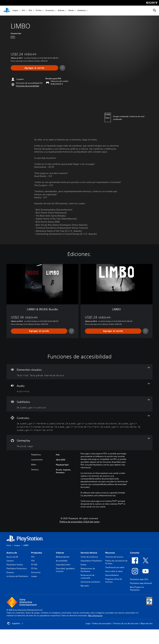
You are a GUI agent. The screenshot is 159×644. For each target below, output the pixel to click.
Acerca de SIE (12, 557)
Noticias (61, 11)
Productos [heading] (37, 553)
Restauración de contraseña (87, 577)
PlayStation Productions (17, 568)
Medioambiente (63, 557)
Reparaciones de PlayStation (88, 570)
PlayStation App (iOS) (139, 579)
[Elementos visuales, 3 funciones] (79, 372)
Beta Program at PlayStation (137, 588)
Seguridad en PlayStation (91, 561)
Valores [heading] (60, 553)
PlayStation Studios (15, 565)
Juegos (15, 11)
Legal (88, 623)
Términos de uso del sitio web (126, 623)
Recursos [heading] (110, 553)
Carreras (10, 561)
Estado (83, 565)
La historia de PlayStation (17, 576)
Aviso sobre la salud (114, 571)
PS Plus (39, 11)
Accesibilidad (62, 561)
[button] (27, 86)
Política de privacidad (101, 623)
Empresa (10, 572)
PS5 (23, 11)
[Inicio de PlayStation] (7, 11)
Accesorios (50, 11)
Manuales (85, 586)
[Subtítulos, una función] (79, 404)
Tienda (71, 11)
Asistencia (82, 11)
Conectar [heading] (135, 553)
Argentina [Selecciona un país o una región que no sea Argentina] (15, 624)
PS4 (30, 11)
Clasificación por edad (115, 567)
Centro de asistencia (89, 557)
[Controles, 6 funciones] (79, 423)
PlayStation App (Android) (141, 583)
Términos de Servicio (114, 557)
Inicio (9, 545)
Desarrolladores (112, 575)
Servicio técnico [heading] (89, 553)
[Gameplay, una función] (79, 443)
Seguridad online (63, 565)
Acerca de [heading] (12, 553)
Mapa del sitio (147, 623)
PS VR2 (34, 565)
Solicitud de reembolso (90, 582)
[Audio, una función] (79, 388)
